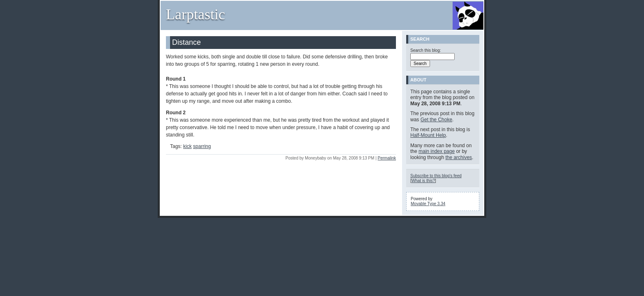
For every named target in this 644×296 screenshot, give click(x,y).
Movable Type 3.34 (428, 204)
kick (187, 146)
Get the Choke (436, 120)
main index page (437, 151)
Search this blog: (426, 50)
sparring (202, 146)
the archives (459, 157)
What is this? (423, 181)
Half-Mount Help (428, 135)
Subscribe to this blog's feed (436, 176)
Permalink (387, 158)
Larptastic (195, 14)
